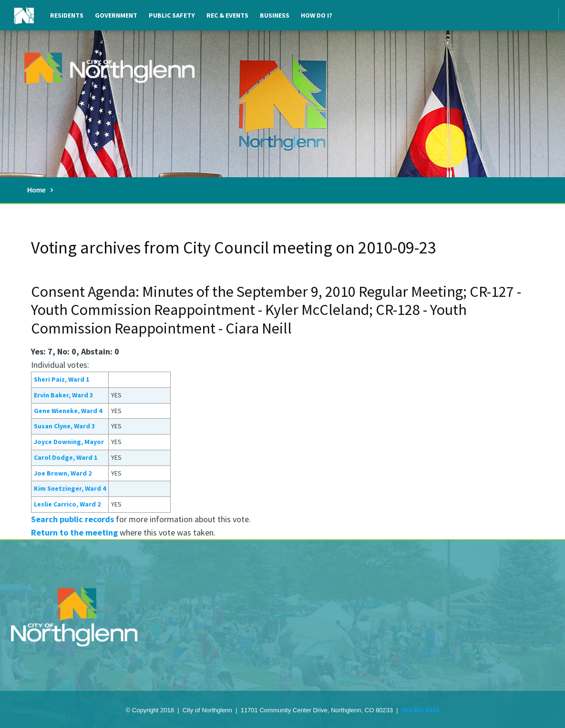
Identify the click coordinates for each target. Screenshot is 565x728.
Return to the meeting (74, 532)
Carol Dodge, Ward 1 (66, 457)
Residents (67, 15)
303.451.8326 (421, 710)
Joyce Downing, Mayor (69, 442)
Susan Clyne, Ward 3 (64, 426)
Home (36, 190)
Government (116, 15)
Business (275, 15)
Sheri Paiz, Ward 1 (62, 379)
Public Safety (172, 15)
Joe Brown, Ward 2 (63, 473)
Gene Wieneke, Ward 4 (68, 411)
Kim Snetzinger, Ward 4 (70, 488)
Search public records (72, 519)
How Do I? (317, 15)
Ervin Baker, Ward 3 (63, 395)
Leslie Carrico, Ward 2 (67, 504)
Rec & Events (227, 15)
